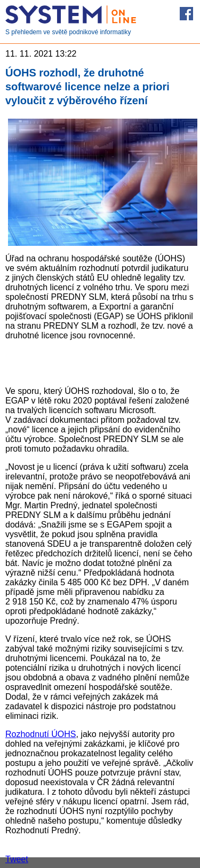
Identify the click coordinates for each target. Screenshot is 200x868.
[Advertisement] (100, 362)
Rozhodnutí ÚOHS (41, 734)
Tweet (17, 859)
